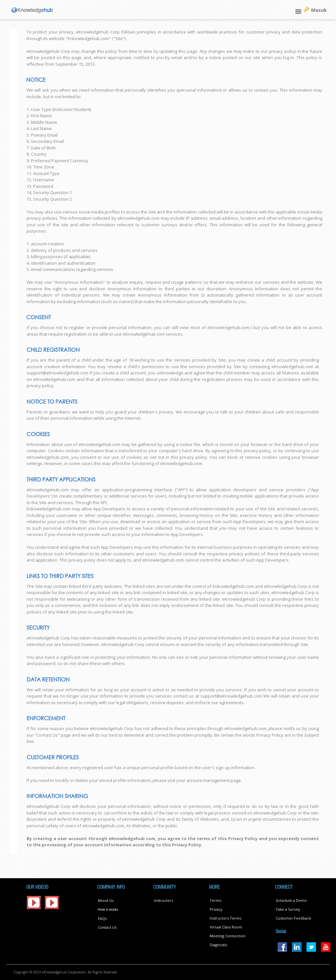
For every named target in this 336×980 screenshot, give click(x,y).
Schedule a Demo (291, 900)
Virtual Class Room (226, 927)
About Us (106, 900)
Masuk (319, 10)
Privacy (216, 909)
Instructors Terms (225, 918)
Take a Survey (288, 909)
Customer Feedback (293, 918)
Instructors (163, 900)
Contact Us (107, 927)
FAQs (102, 918)
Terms (215, 900)
